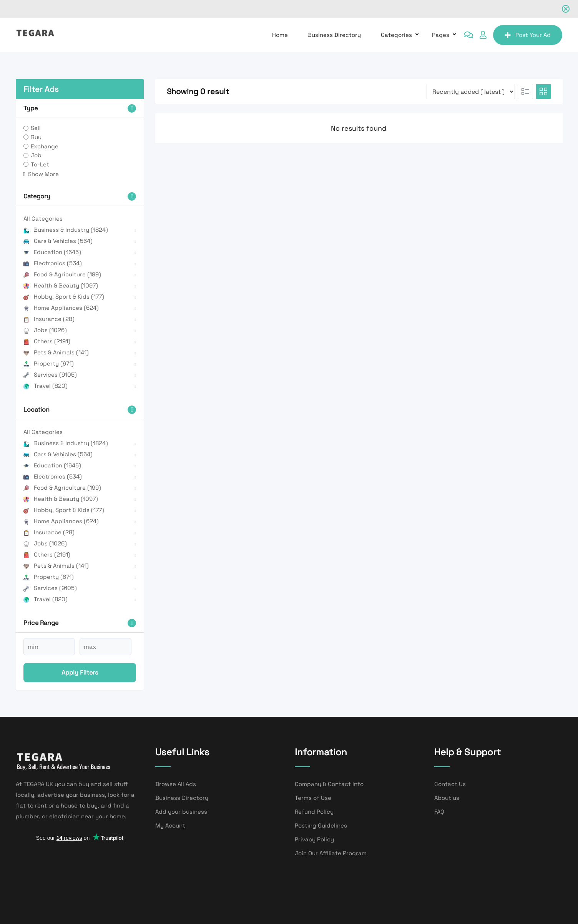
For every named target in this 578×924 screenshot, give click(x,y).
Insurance (49, 319)
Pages (441, 35)
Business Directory (334, 35)
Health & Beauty (61, 285)
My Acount (170, 825)
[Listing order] (471, 91)
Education (52, 252)
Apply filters (80, 672)
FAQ (439, 812)
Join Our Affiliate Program (331, 853)
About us (447, 798)
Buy (36, 137)
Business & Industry (66, 230)
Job (36, 155)
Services (50, 375)
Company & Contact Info (329, 784)
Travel (46, 386)
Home (280, 35)
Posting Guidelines (321, 825)
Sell (36, 128)
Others (47, 341)
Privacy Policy (314, 839)
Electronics (53, 263)
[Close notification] (566, 9)
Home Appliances (61, 308)
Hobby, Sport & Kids (64, 297)
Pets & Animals (56, 352)
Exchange (45, 146)
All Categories (43, 219)
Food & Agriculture (62, 274)
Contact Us (450, 784)
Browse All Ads (176, 784)
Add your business (181, 812)
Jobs (45, 330)
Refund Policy (314, 812)
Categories (396, 35)
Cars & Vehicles (58, 241)
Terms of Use (313, 798)
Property (49, 363)
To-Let (40, 164)
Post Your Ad (528, 35)
